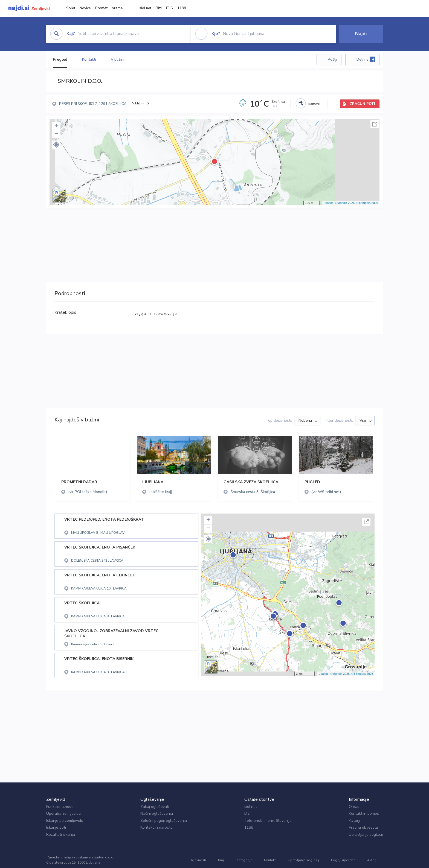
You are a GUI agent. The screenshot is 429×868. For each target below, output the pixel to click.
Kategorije (244, 860)
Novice (85, 8)
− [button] (56, 134)
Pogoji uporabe (343, 860)
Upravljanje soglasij (366, 835)
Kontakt (270, 860)
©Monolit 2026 (345, 203)
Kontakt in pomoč (364, 813)
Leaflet (328, 203)
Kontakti (89, 59)
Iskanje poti (56, 827)
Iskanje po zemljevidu (65, 821)
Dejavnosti (198, 860)
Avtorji (354, 821)
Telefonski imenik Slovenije (268, 821)
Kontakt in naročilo (156, 827)
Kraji (221, 860)
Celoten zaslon (375, 124)
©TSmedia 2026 (367, 203)
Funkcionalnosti (60, 807)
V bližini (118, 59)
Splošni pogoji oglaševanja (164, 821)
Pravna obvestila (363, 827)
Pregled (60, 59)
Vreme (117, 8)
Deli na (366, 59)
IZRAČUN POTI (362, 104)
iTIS (169, 8)
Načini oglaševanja (157, 813)
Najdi (361, 34)
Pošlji (332, 59)
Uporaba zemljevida (63, 813)
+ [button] (56, 126)
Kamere (314, 104)
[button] (56, 145)
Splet (71, 8)
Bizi (159, 8)
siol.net (145, 8)
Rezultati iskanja (61, 835)
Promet (101, 8)
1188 (182, 8)
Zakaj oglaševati (155, 807)
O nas (354, 807)
